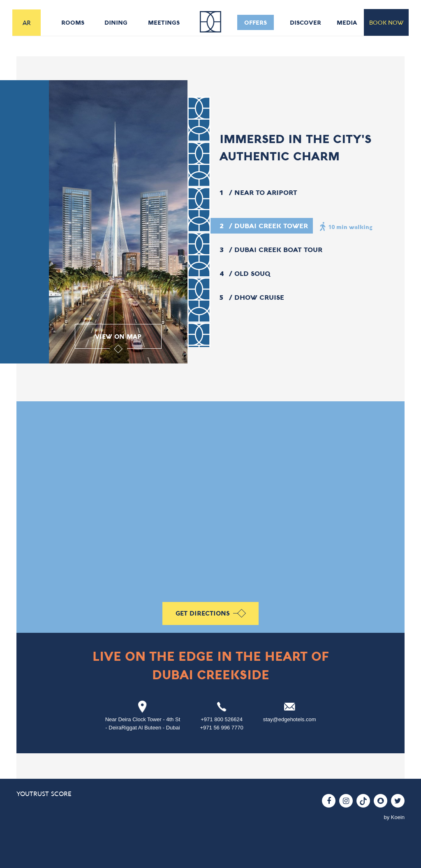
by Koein (394, 817)
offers (256, 22)
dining (116, 22)
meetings (164, 22)
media (347, 22)
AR (27, 23)
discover (305, 22)
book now (386, 22)
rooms (73, 22)
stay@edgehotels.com (290, 719)
